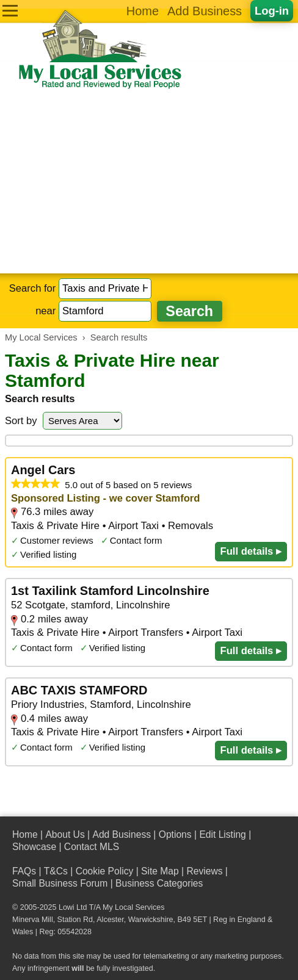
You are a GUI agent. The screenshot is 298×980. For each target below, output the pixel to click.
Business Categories (159, 883)
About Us (65, 834)
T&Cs (56, 871)
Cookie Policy (105, 871)
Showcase (34, 847)
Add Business (205, 11)
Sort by (21, 421)
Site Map (160, 871)
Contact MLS (92, 847)
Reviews (204, 871)
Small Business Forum (60, 883)
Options (175, 834)
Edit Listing (222, 834)
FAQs (24, 871)
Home (143, 11)
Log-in (272, 11)
